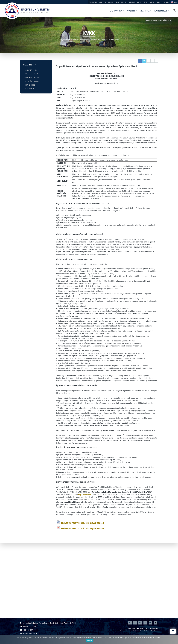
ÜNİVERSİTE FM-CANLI (96, 2)
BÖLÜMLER (165, 2)
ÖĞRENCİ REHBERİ (31, 70)
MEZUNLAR (132, 2)
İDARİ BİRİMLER (161, 11)
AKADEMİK (131, 11)
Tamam (90, 641)
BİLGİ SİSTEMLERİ (31, 74)
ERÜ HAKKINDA (116, 11)
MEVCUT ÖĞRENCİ (121, 2)
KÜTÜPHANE (29, 89)
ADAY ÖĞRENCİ (109, 2)
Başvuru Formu (84, 495)
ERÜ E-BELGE (29, 85)
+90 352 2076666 (28, 627)
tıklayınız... (158, 638)
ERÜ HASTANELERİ (31, 78)
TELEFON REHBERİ (154, 2)
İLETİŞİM (139, 2)
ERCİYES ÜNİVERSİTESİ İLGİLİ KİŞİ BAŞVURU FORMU (83, 523)
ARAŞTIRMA (145, 11)
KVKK (146, 2)
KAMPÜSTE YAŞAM (31, 81)
